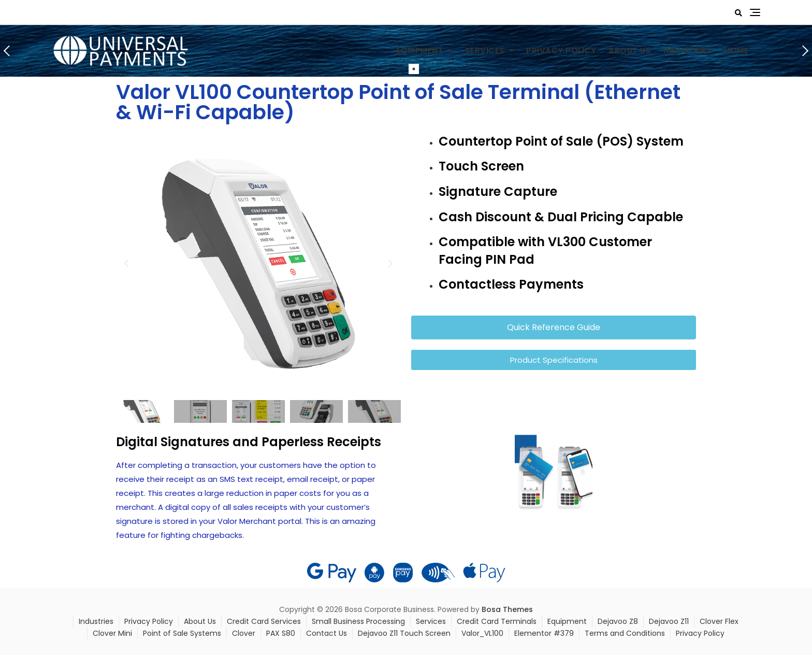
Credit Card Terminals (497, 621)
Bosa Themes (507, 609)
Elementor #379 (544, 633)
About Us (630, 51)
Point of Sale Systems (182, 633)
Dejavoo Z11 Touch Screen (404, 633)
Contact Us (327, 633)
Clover (244, 633)
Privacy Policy (561, 51)
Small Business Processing (358, 621)
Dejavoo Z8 (618, 621)
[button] (126, 264)
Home (736, 51)
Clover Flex (719, 621)
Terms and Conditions (625, 633)
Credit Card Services (264, 621)
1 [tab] (414, 69)
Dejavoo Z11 (669, 621)
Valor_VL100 (482, 633)
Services (485, 51)
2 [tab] (429, 69)
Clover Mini (112, 633)
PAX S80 (281, 633)
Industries (687, 51)
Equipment (420, 51)
